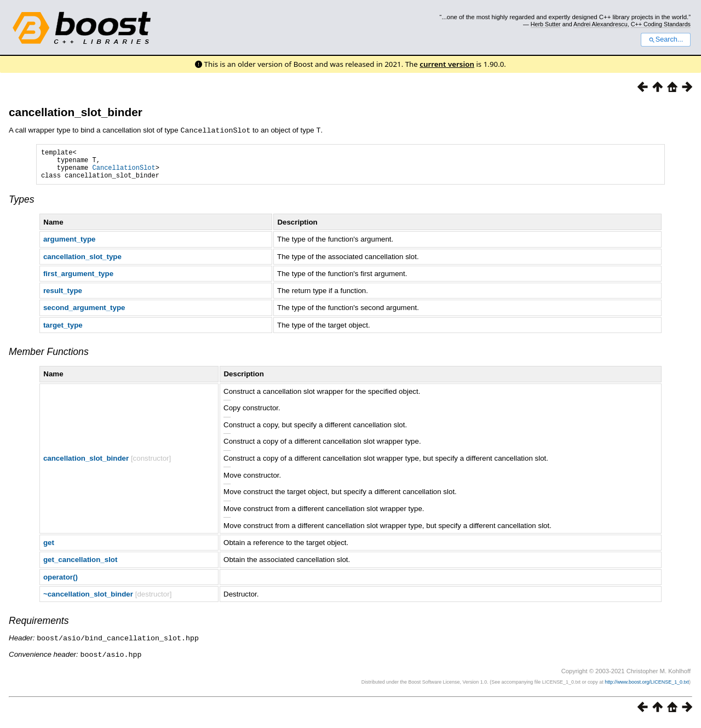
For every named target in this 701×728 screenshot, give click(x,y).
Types (22, 205)
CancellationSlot (124, 172)
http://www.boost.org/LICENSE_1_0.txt (647, 687)
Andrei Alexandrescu (601, 24)
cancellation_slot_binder (76, 112)
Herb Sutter (546, 24)
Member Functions (49, 358)
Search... (666, 39)
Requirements (39, 627)
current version (447, 64)
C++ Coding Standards (661, 24)
